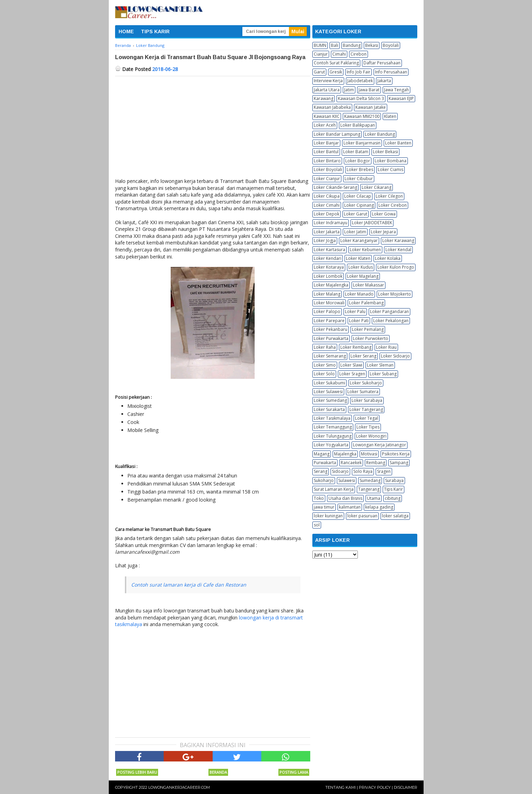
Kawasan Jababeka (332, 107)
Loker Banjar (326, 143)
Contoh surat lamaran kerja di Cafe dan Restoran (189, 585)
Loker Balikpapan (358, 125)
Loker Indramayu (331, 223)
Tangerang (369, 489)
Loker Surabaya (367, 400)
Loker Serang (363, 356)
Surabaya (394, 480)
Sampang (399, 463)
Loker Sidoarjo (395, 356)
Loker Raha (325, 347)
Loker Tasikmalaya (332, 418)
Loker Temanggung (333, 427)
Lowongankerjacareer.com (179, 787)
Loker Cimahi (327, 205)
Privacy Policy (375, 787)
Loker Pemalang (368, 329)
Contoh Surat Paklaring (336, 63)
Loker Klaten (358, 258)
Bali (335, 45)
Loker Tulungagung (333, 436)
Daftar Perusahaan (382, 63)
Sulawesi (347, 480)
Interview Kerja (328, 81)
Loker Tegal (367, 418)
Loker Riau (386, 347)
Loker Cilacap (358, 196)
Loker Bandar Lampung (337, 134)
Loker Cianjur (327, 179)
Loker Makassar (368, 285)
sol (317, 525)
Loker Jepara (383, 232)
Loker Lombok (328, 276)
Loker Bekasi (385, 152)
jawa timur (324, 507)
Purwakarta (325, 463)
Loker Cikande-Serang (335, 187)
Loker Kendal (398, 250)
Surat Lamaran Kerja (334, 489)
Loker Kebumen (365, 250)
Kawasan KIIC (327, 116)
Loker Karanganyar (359, 240)
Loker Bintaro (327, 161)
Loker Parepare (329, 321)
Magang (322, 454)
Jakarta (384, 81)
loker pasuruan (362, 516)
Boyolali (391, 45)
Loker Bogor (358, 161)
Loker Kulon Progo (396, 267)
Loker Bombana (391, 161)
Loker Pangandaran (389, 311)
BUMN (320, 45)
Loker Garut (356, 214)
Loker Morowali (329, 303)
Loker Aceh (325, 125)
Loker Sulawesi (328, 392)
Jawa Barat (369, 90)
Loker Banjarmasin (362, 143)
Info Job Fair (359, 72)
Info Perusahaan (391, 72)
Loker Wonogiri (371, 436)
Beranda (218, 772)
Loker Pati (359, 321)
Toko (319, 498)
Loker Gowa (384, 214)
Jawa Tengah (396, 90)
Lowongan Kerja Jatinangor (380, 445)
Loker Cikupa (327, 196)
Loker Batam (356, 152)
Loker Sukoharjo (366, 383)
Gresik (336, 72)
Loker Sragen (352, 374)
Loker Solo (324, 374)
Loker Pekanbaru (331, 329)
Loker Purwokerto (371, 338)
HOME (126, 31)
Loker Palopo (327, 311)
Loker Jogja (325, 240)
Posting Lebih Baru (137, 772)
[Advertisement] (213, 129)
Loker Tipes (368, 427)
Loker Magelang (363, 276)
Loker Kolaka (388, 258)
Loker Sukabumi (329, 383)
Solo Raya (363, 471)
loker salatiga (395, 516)
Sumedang (370, 480)
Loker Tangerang (366, 409)
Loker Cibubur (359, 179)
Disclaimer (406, 787)
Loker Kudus (361, 267)
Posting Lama (294, 772)
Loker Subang (383, 374)
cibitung (393, 498)
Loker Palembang (366, 303)
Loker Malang (327, 294)
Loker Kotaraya (329, 267)
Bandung (352, 45)
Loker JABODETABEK (372, 223)
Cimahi (339, 54)
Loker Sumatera (363, 392)
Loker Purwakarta (331, 338)
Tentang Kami (341, 787)
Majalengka (345, 454)
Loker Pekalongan (391, 321)
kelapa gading (379, 507)
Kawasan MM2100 (362, 116)
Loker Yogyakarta (331, 445)
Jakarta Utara (327, 90)
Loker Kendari (328, 258)
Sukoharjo (324, 480)
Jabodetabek (360, 81)
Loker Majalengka (331, 285)
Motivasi (369, 454)
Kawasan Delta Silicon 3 (361, 98)
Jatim (349, 90)
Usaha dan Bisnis (345, 498)
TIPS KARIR (155, 31)
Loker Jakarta (327, 232)
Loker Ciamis (391, 169)
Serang (321, 471)
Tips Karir (393, 489)
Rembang (376, 463)
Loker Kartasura (329, 250)
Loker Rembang (356, 347)
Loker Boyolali (328, 169)
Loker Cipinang (359, 205)
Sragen (384, 471)
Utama (374, 498)
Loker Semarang (330, 356)
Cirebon (359, 54)
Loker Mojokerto (395, 294)
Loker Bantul (326, 152)
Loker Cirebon (393, 205)
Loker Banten (398, 143)
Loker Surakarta (329, 409)
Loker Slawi (351, 365)
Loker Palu (355, 311)
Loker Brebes (360, 169)
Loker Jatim (355, 232)
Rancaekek (351, 463)
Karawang (324, 98)
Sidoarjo (340, 471)
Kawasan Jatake (371, 107)
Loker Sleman (380, 365)
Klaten (390, 116)
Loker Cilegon (389, 196)
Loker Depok (327, 214)
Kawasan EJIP (401, 98)
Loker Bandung (380, 134)
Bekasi (372, 45)
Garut (319, 72)
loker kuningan (328, 516)
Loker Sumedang (330, 400)
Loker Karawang (398, 240)
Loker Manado (359, 294)
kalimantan (350, 507)
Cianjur (321, 54)
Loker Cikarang (377, 187)
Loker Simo (325, 365)
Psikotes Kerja (396, 454)
